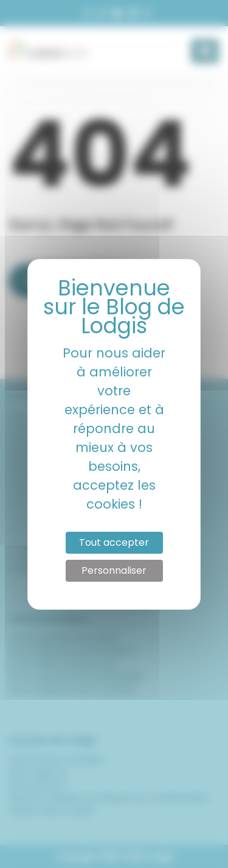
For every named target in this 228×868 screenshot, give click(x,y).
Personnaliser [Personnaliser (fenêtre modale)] (114, 570)
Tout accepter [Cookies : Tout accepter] (114, 542)
